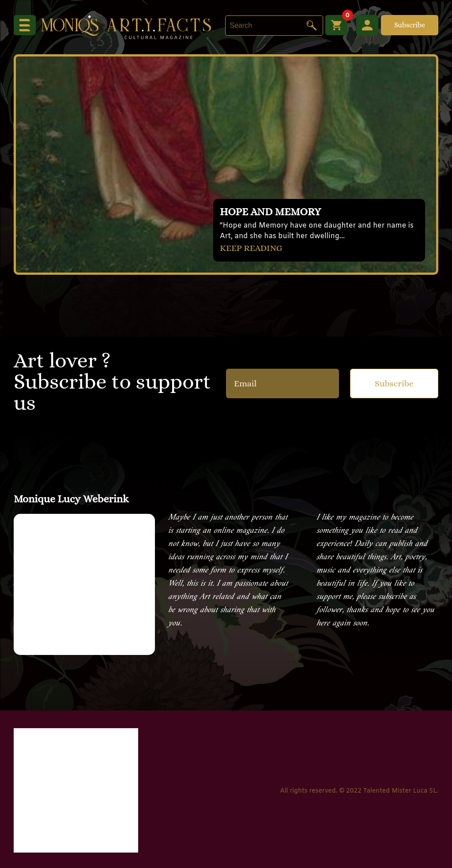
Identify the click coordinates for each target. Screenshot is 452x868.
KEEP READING (251, 248)
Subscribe (410, 25)
